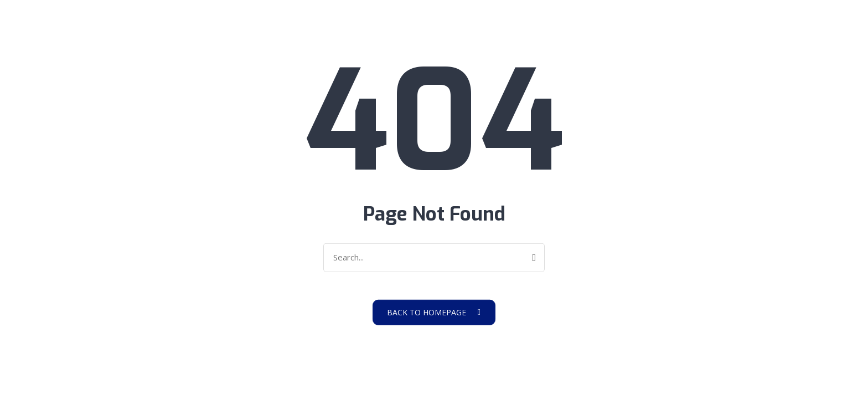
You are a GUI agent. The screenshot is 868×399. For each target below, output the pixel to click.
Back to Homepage (434, 312)
